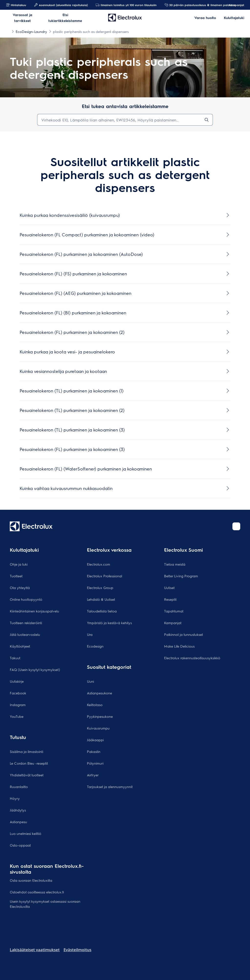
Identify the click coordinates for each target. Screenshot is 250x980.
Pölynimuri (95, 763)
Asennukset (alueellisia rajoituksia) (61, 5)
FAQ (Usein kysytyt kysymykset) (35, 670)
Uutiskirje (17, 681)
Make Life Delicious (179, 646)
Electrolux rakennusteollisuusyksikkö (192, 658)
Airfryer (93, 775)
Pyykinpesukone (100, 716)
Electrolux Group (100, 588)
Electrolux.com (99, 564)
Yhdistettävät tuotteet (27, 775)
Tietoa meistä (175, 564)
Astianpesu (18, 822)
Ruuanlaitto (19, 787)
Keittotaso (95, 705)
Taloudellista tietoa (102, 611)
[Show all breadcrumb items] (8, 31)
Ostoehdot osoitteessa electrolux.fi (37, 892)
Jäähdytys (18, 810)
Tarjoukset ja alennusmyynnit (110, 787)
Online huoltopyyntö (26, 599)
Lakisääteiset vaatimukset (35, 950)
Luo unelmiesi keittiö (26, 833)
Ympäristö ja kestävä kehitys (109, 623)
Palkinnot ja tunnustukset (183, 634)
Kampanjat (234, 5)
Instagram (18, 705)
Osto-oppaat (20, 845)
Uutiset (169, 588)
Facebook (18, 693)
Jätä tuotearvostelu (25, 634)
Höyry (15, 798)
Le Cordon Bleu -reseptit (29, 763)
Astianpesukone (99, 693)
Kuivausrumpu (98, 728)
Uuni (90, 681)
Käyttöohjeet (20, 646)
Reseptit (170, 599)
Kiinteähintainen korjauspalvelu (34, 611)
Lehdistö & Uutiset (101, 599)
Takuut (15, 658)
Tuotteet (16, 576)
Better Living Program (181, 576)
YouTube (17, 716)
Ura (90, 634)
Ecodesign (95, 646)
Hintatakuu (16, 5)
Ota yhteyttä (20, 588)
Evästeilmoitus (77, 950)
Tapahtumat (174, 611)
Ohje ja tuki (19, 564)
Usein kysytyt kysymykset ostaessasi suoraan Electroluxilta (45, 904)
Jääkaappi (95, 740)
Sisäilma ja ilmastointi (26, 751)
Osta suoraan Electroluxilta (31, 880)
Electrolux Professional (104, 576)
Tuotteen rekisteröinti (26, 623)
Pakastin (94, 751)
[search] (207, 120)
